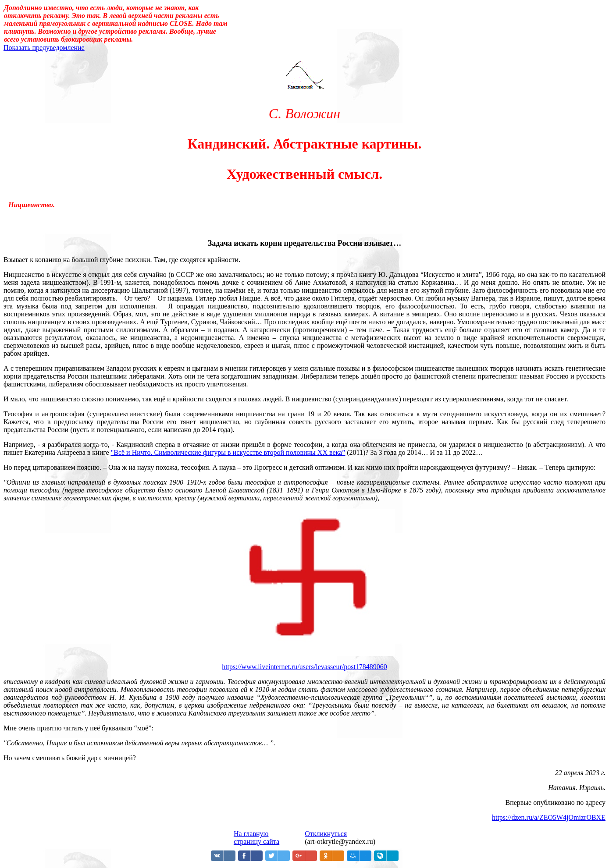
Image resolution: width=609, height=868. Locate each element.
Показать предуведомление (44, 48)
